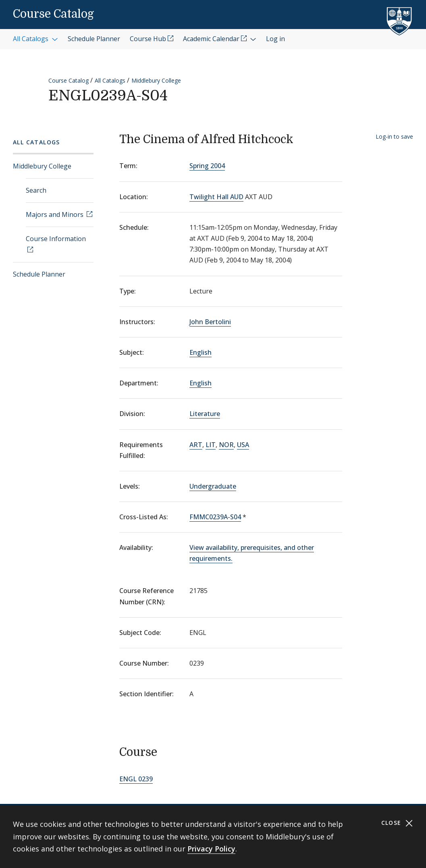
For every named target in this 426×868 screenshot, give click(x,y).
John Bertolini (210, 322)
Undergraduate (213, 486)
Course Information (56, 239)
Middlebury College (156, 80)
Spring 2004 (207, 166)
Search (36, 190)
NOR (226, 445)
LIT (211, 445)
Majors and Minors (55, 214)
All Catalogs (110, 80)
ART (196, 445)
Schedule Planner (39, 274)
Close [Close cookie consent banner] (397, 823)
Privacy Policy (211, 849)
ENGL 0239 (136, 779)
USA (243, 445)
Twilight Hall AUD (216, 197)
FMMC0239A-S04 (215, 517)
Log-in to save (394, 136)
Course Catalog (53, 14)
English (201, 352)
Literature (205, 414)
